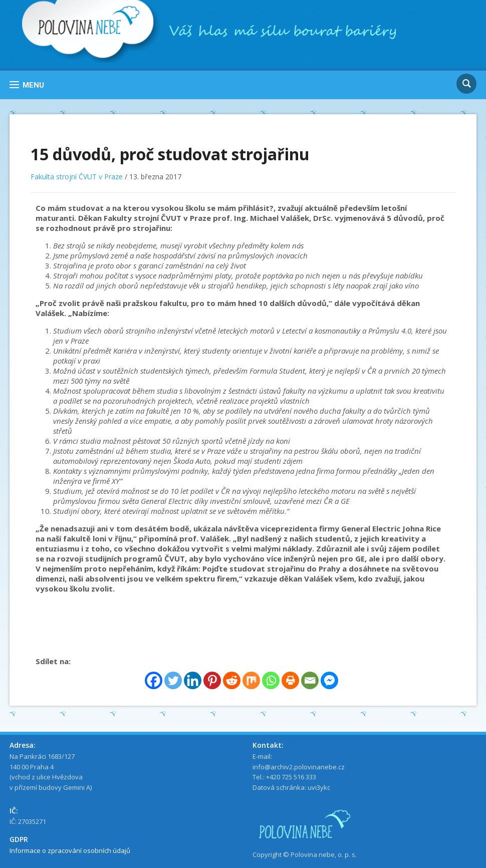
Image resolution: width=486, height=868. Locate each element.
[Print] (290, 680)
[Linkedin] (193, 680)
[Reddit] (232, 680)
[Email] (310, 680)
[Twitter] (173, 680)
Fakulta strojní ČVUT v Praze (77, 177)
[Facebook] (154, 680)
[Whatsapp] (271, 680)
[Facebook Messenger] (329, 680)
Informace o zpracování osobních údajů (70, 850)
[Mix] (251, 680)
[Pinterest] (212, 680)
